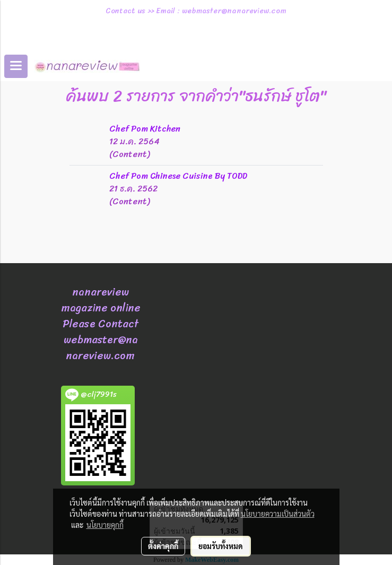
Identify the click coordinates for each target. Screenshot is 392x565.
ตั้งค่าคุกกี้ (163, 546)
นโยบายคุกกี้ (105, 525)
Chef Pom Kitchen (145, 129)
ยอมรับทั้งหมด (221, 546)
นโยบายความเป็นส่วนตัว (278, 514)
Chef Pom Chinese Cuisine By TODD (178, 176)
